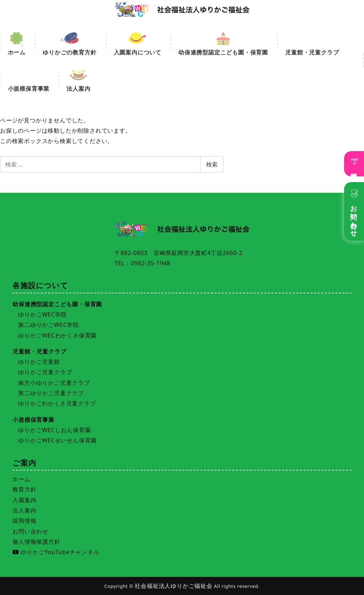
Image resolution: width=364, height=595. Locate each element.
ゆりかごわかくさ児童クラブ (57, 403)
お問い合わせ (354, 217)
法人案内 (24, 510)
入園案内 (24, 500)
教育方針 (24, 489)
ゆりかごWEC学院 (42, 314)
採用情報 (354, 168)
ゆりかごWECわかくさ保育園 (57, 335)
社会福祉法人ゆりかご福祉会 (173, 586)
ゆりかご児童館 (39, 362)
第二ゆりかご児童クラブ (51, 393)
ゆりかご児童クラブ (45, 372)
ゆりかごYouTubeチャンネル (56, 552)
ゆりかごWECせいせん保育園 (57, 440)
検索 (212, 164)
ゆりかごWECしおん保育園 (54, 430)
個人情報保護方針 (36, 542)
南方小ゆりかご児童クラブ (54, 383)
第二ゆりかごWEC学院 (49, 325)
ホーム (21, 479)
